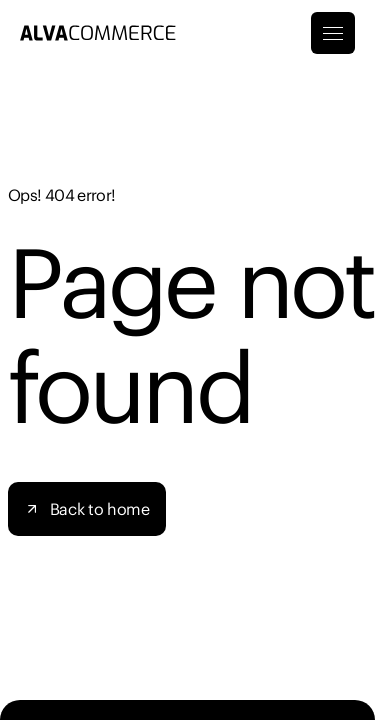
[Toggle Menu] (333, 33)
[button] (87, 509)
